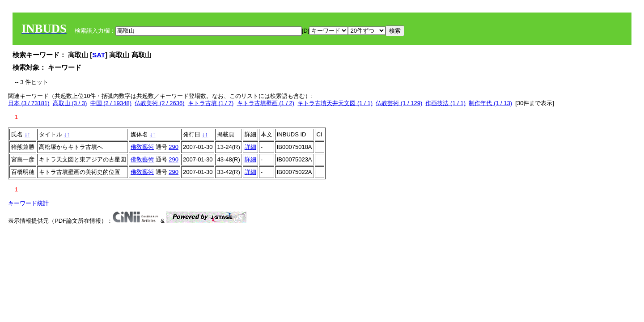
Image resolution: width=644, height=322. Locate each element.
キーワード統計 (28, 203)
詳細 (250, 147)
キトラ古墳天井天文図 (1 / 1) (335, 103)
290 (174, 147)
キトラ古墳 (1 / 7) (211, 103)
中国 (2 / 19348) (111, 103)
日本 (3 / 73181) (29, 103)
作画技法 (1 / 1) (445, 103)
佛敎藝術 (142, 147)
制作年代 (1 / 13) (490, 103)
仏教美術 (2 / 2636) (159, 103)
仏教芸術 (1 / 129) (399, 103)
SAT (99, 55)
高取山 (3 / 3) (70, 103)
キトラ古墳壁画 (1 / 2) (266, 103)
